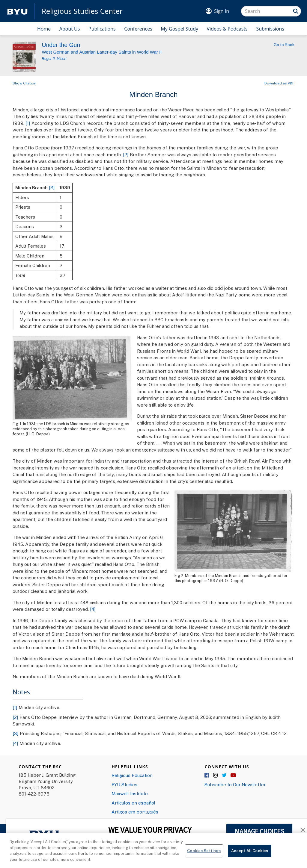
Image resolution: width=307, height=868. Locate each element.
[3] (52, 187)
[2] (126, 154)
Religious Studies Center (82, 11)
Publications (102, 29)
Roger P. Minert (54, 59)
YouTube (233, 775)
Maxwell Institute (130, 793)
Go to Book (284, 45)
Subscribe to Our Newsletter (235, 784)
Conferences (138, 29)
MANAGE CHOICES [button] (259, 831)
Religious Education (132, 775)
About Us (70, 29)
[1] (28, 123)
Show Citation (24, 83)
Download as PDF (279, 83)
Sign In (222, 11)
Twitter (225, 775)
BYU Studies (124, 784)
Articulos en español (133, 803)
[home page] (17, 11)
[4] (93, 609)
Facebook (207, 775)
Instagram (216, 775)
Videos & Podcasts (227, 29)
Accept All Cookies (250, 855)
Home (44, 29)
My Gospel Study (179, 29)
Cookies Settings (204, 855)
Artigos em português (135, 812)
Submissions (270, 29)
